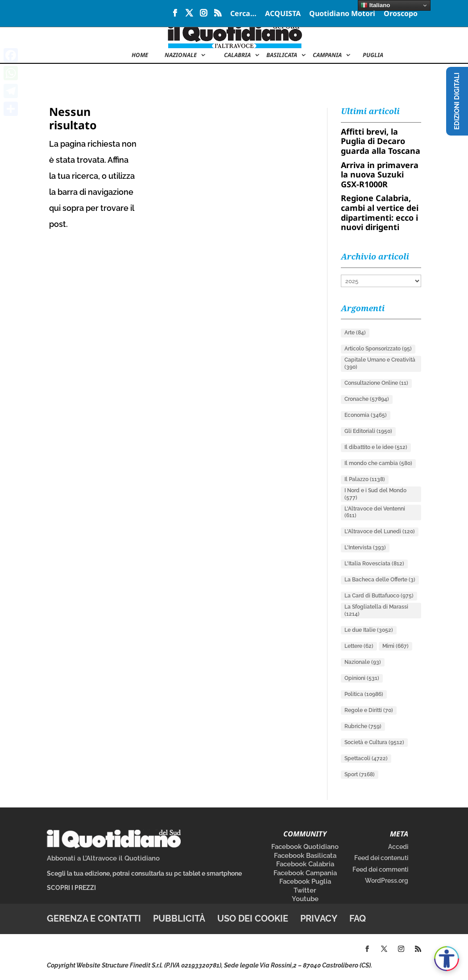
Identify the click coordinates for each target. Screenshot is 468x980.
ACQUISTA (283, 14)
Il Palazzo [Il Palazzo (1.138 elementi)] (365, 479)
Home (140, 55)
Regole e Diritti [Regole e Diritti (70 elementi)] (369, 710)
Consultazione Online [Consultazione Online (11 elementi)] (376, 383)
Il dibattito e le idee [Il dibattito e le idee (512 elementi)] (376, 447)
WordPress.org (387, 881)
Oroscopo (401, 14)
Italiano (375, 5)
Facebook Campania (305, 873)
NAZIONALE (181, 55)
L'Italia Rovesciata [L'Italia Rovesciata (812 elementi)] (374, 564)
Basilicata (282, 55)
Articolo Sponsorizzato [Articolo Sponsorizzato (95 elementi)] (378, 349)
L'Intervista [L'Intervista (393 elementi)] (365, 548)
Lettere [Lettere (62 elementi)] (359, 646)
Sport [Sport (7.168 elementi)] (360, 774)
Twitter (305, 890)
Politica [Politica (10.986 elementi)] (364, 694)
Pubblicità (179, 918)
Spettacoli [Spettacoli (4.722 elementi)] (366, 758)
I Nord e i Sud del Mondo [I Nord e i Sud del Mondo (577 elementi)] (375, 494)
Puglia (373, 55)
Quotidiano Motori (342, 14)
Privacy (319, 918)
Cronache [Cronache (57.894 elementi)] (367, 399)
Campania (327, 55)
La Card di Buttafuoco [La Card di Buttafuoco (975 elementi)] (379, 596)
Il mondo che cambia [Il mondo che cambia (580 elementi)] (378, 463)
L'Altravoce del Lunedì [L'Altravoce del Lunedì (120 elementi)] (380, 531)
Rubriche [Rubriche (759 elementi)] (363, 726)
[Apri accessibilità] (447, 959)
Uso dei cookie (253, 918)
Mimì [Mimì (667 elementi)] (396, 646)
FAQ (358, 918)
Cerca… (243, 14)
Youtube (305, 899)
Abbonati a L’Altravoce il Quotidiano (103, 858)
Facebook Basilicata (305, 856)
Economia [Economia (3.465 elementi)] (366, 415)
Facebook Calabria (305, 864)
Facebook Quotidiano (305, 847)
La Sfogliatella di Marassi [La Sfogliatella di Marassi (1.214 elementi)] (376, 610)
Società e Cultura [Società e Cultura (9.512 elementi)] (374, 742)
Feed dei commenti (380, 869)
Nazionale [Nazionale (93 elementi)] (363, 662)
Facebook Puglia (305, 881)
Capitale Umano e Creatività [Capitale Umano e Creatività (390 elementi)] (380, 363)
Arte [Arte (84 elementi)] (355, 333)
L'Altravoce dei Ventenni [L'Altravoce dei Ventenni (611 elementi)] (375, 512)
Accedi (398, 847)
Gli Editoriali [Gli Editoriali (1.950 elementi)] (368, 431)
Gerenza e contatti (94, 918)
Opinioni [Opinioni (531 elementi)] (362, 678)
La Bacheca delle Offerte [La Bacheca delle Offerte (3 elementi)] (380, 580)
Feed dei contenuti (381, 858)
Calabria (237, 55)
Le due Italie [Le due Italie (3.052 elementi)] (369, 630)
